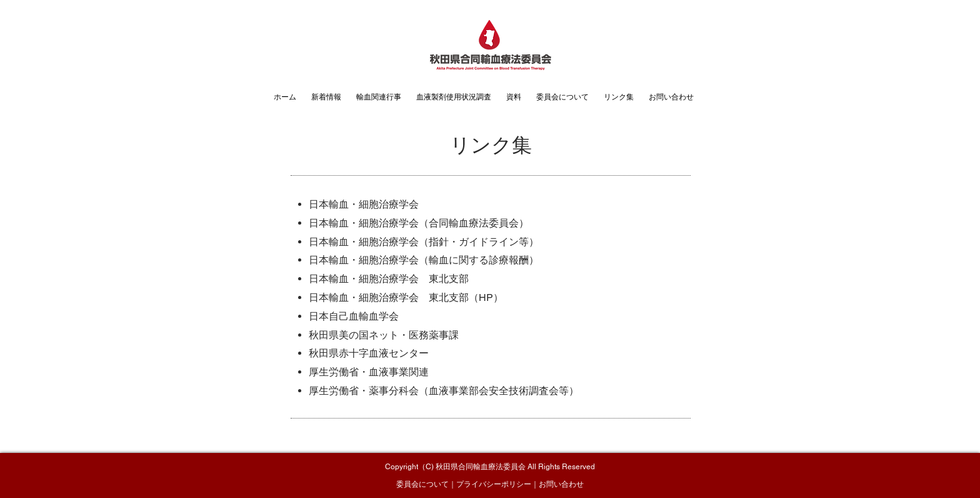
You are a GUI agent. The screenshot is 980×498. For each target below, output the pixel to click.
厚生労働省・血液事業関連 (369, 372)
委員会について (422, 484)
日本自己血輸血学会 (354, 316)
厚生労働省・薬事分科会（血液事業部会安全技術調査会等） (444, 391)
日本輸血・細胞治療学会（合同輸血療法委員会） (419, 223)
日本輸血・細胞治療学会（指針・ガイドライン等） (424, 242)
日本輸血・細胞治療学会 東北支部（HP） (406, 297)
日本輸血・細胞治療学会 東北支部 (389, 279)
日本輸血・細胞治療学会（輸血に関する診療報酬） (424, 260)
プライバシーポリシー (494, 484)
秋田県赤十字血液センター (369, 353)
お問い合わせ (561, 484)
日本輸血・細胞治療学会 (364, 204)
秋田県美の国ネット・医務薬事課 (384, 335)
